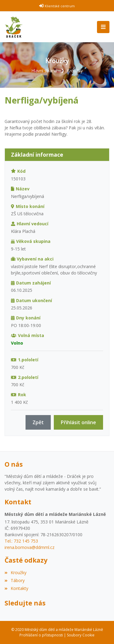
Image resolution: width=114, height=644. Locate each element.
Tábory (15, 580)
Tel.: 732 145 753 (21, 541)
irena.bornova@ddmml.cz (29, 547)
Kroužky (75, 71)
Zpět (38, 422)
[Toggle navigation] (103, 27)
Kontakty (16, 588)
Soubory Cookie (81, 635)
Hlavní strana (44, 71)
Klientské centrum (60, 6)
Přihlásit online (78, 422)
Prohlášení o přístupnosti (41, 635)
